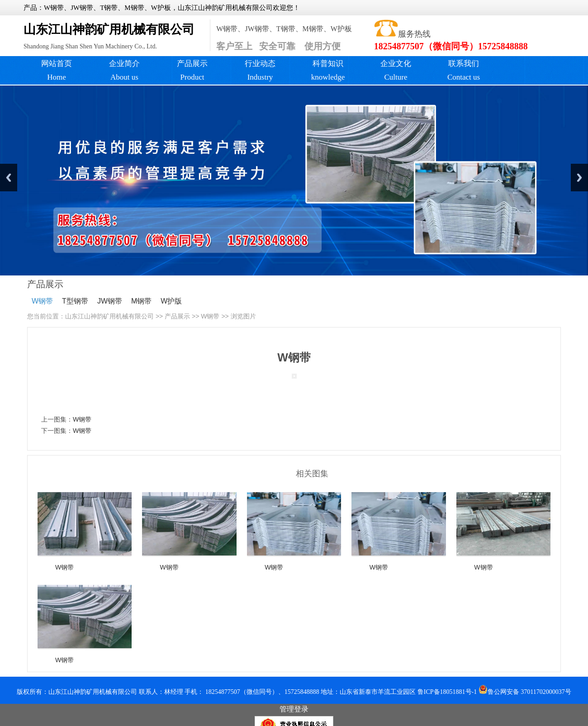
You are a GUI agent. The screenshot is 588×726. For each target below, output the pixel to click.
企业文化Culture (396, 70)
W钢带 (42, 301)
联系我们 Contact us (464, 70)
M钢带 (141, 301)
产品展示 (177, 316)
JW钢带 (110, 301)
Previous (9, 178)
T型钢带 (75, 301)
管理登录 (294, 709)
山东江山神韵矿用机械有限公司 (109, 316)
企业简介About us (124, 70)
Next (579, 178)
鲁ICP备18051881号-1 (447, 692)
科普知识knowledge (328, 70)
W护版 (171, 301)
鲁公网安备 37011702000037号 (525, 692)
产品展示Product (192, 70)
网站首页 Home (57, 70)
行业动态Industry (260, 70)
